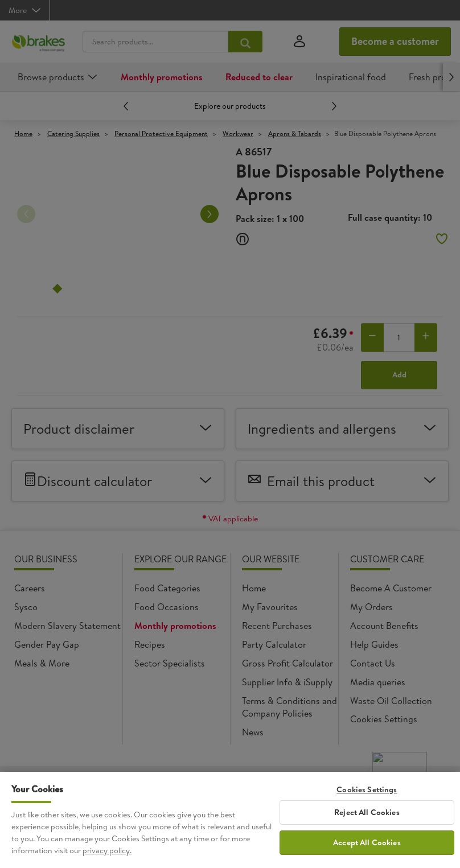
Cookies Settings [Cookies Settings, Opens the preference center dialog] (367, 790)
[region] (230, 820)
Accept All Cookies (367, 842)
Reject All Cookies (367, 812)
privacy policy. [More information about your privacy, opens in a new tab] (107, 850)
